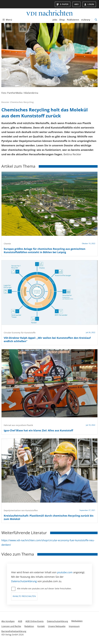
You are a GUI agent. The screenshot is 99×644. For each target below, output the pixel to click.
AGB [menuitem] (20, 621)
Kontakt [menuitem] (41, 626)
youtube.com (65, 572)
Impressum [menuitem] (74, 626)
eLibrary (86, 20)
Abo (77, 4)
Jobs (55, 20)
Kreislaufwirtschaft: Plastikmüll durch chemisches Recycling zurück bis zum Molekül (49, 517)
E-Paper (63, 4)
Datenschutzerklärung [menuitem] (57, 621)
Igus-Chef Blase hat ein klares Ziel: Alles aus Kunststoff (38, 430)
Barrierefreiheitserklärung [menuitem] (14, 631)
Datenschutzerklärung (24, 581)
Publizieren (73, 20)
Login (89, 4)
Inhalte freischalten (24, 596)
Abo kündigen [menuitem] (8, 621)
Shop (62, 20)
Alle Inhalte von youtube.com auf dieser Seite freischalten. (44, 589)
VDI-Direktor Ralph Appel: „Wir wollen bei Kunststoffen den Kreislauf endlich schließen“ (47, 339)
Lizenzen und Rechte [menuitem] (11, 626)
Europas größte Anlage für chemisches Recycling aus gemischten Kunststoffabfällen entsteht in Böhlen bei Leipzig (45, 250)
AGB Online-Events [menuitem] (35, 621)
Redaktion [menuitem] (29, 626)
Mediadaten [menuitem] (77, 621)
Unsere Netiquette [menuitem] (57, 626)
